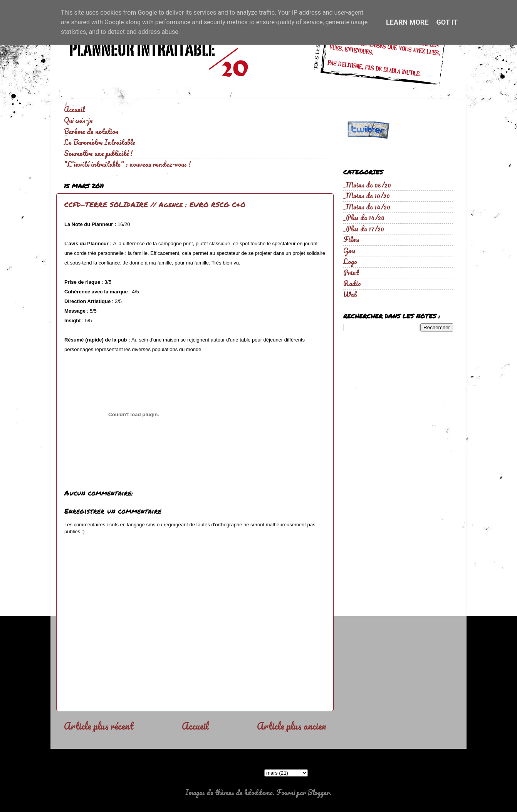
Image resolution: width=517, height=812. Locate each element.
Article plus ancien (291, 726)
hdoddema (258, 792)
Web (350, 295)
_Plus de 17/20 (364, 229)
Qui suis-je (78, 120)
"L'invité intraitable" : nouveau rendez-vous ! (127, 164)
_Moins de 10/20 (367, 196)
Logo (350, 261)
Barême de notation (91, 131)
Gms (349, 251)
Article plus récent (99, 726)
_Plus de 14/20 (364, 218)
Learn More (407, 22)
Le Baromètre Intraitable (100, 142)
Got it (447, 22)
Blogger (319, 792)
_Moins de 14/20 (367, 207)
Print (351, 273)
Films (351, 239)
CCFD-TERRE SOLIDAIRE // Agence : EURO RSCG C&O (155, 204)
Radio (352, 283)
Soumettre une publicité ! (98, 153)
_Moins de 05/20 (367, 185)
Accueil (74, 109)
